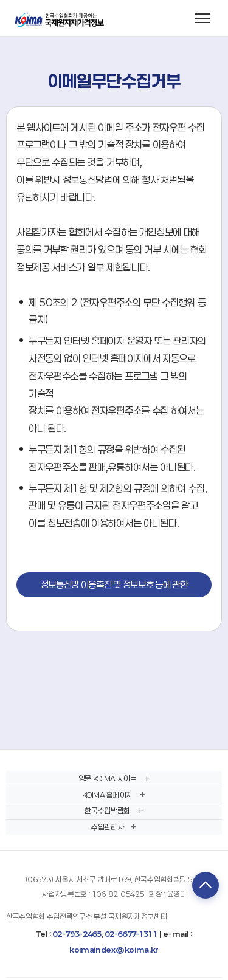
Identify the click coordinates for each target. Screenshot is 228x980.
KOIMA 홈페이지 (107, 795)
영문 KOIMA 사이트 (108, 778)
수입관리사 (107, 827)
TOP (206, 885)
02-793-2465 (77, 934)
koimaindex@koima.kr (114, 950)
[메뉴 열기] (202, 18)
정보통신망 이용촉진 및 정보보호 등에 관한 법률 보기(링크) (114, 588)
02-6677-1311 (131, 934)
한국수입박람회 (107, 810)
